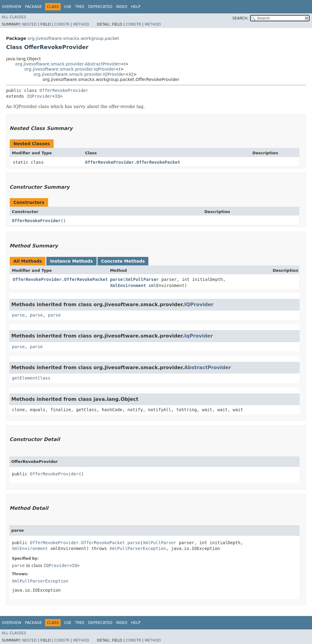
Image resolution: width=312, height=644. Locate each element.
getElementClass (31, 378)
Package (33, 7)
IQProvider (39, 96)
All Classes (14, 17)
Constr (62, 24)
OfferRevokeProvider (64, 90)
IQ (131, 74)
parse (116, 279)
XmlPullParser (142, 279)
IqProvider (198, 336)
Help (136, 7)
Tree (80, 7)
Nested (29, 24)
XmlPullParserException (138, 548)
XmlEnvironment (128, 285)
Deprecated (100, 7)
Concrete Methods (123, 261)
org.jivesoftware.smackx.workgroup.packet (73, 38)
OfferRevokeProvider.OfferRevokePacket (133, 162)
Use (68, 7)
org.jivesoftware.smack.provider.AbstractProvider (68, 64)
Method (81, 24)
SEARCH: (241, 18)
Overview (12, 7)
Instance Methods (71, 261)
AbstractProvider (207, 367)
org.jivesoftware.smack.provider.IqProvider (70, 69)
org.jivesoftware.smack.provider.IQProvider (79, 74)
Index (122, 7)
